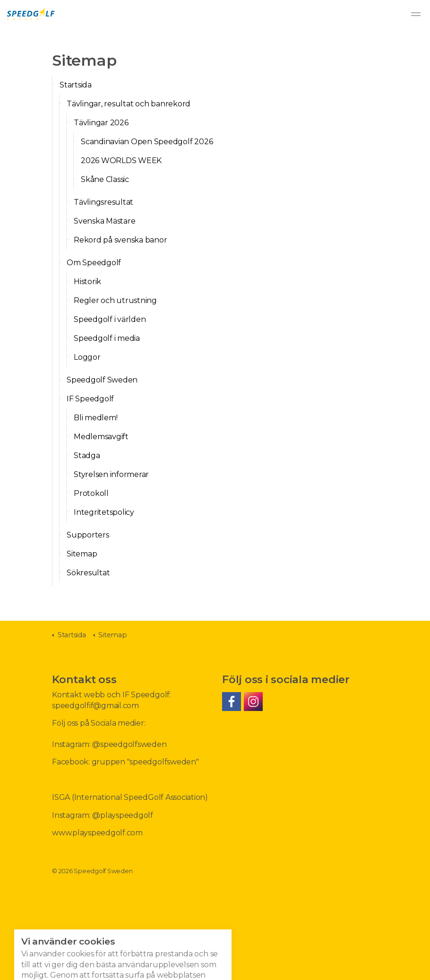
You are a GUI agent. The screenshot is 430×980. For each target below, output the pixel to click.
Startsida (76, 85)
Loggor (87, 357)
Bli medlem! (95, 418)
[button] (215, 966)
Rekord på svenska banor (120, 240)
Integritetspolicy (104, 512)
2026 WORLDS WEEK (121, 160)
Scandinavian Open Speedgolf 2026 (147, 142)
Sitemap (82, 554)
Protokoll (91, 493)
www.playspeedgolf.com (97, 833)
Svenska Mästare (104, 221)
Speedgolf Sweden (31, 14)
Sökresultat (88, 573)
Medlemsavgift (101, 437)
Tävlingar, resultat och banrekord (129, 104)
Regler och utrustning (115, 300)
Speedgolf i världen (110, 319)
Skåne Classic (105, 179)
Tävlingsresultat (103, 202)
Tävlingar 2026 (101, 123)
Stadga (87, 455)
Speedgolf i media (107, 338)
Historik (87, 282)
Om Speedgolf (94, 263)
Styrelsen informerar (111, 474)
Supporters (88, 535)
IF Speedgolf (90, 399)
